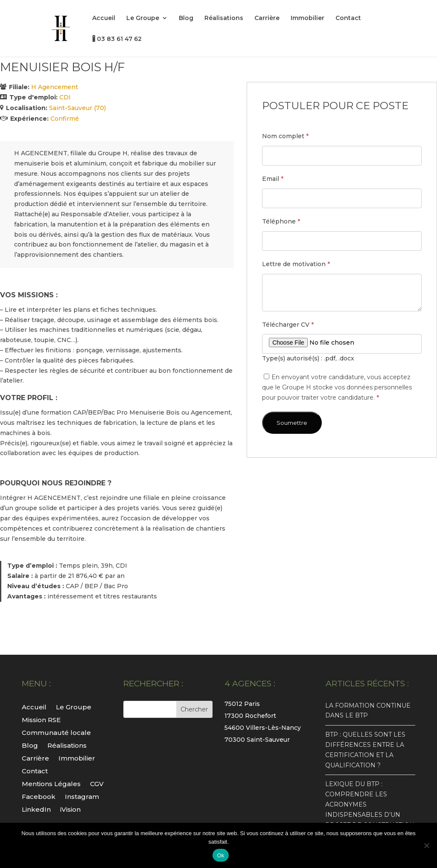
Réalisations (224, 18)
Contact (348, 18)
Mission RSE (41, 719)
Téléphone (281, 221)
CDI (65, 97)
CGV (97, 783)
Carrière (267, 18)
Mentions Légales (51, 783)
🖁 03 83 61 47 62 (117, 39)
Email (273, 179)
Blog (186, 18)
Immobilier (307, 18)
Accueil (104, 18)
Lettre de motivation (296, 264)
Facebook (39, 796)
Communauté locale (56, 732)
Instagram (82, 796)
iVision (70, 809)
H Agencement (55, 87)
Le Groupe (143, 18)
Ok (220, 855)
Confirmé (65, 119)
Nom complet (285, 136)
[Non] (426, 845)
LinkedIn (36, 809)
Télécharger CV (288, 325)
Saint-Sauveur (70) (77, 108)
